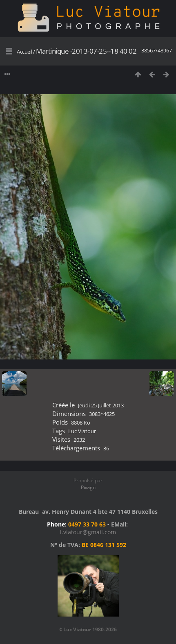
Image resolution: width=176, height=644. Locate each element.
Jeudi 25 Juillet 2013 (101, 405)
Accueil (25, 52)
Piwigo (88, 487)
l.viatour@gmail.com (88, 532)
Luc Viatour (82, 431)
